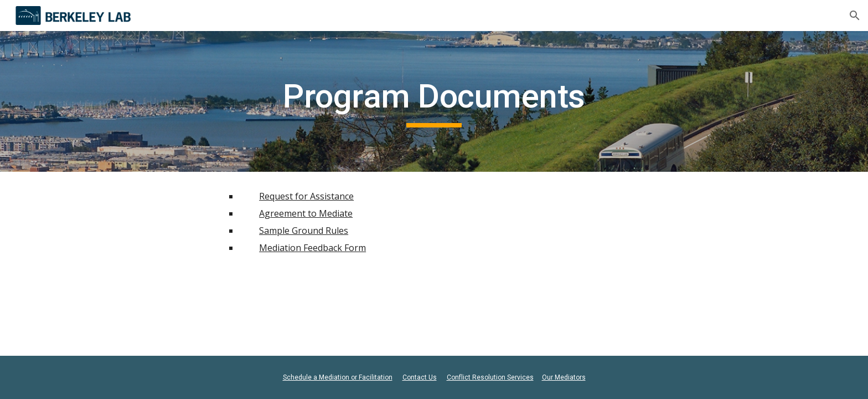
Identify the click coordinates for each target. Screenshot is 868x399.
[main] (434, 101)
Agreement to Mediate (306, 213)
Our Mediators (564, 377)
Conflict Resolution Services (490, 377)
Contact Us (420, 377)
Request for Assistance (306, 196)
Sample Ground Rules (304, 231)
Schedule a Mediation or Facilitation (338, 377)
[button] (855, 16)
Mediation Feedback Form (312, 248)
